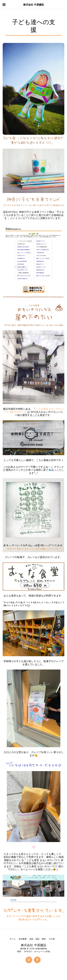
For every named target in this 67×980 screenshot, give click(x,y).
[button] (4, 5)
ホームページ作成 (42, 952)
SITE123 (28, 952)
